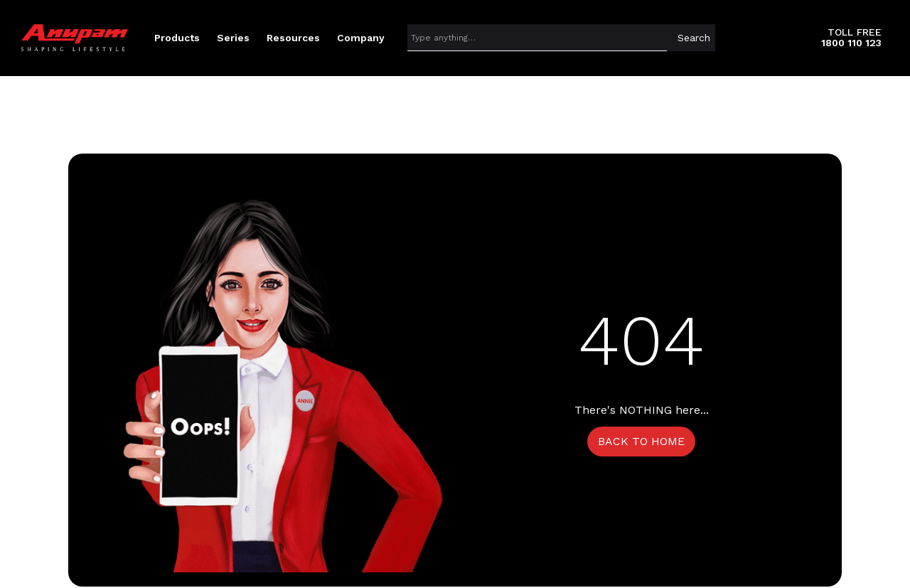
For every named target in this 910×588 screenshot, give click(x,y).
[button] (177, 38)
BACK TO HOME (641, 441)
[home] (75, 38)
